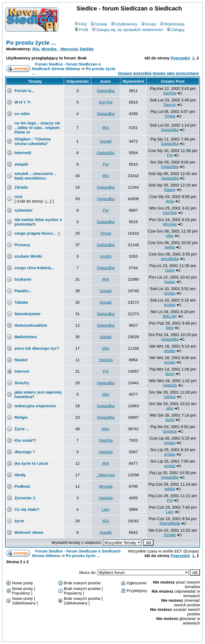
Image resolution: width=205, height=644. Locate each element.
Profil (82, 30)
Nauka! (21, 360)
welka (170, 247)
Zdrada (21, 187)
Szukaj (99, 24)
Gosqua (170, 431)
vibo (170, 236)
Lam (106, 509)
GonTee (106, 102)
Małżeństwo (26, 337)
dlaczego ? (25, 452)
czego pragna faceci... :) (37, 233)
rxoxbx (106, 256)
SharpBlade (170, 523)
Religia (21, 417)
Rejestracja (172, 24)
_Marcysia (68, 49)
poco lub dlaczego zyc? (37, 348)
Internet (22, 371)
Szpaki (106, 141)
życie (19, 521)
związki (21, 164)
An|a (170, 201)
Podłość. (23, 486)
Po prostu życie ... (31, 43)
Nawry (170, 190)
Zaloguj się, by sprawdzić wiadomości (127, 30)
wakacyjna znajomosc (35, 406)
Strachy (22, 383)
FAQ (81, 24)
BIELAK (170, 316)
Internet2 (23, 153)
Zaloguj (176, 30)
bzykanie (23, 279)
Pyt (170, 155)
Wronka (49, 49)
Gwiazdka (106, 91)
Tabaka (21, 302)
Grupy (149, 24)
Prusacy (22, 245)
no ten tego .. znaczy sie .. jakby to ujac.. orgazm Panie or (37, 127)
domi (170, 374)
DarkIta (87, 49)
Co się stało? (27, 509)
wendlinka (170, 259)
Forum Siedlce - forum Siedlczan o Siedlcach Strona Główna (66, 66)
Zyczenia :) (25, 498)
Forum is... (25, 91)
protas (170, 293)
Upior (170, 270)
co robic (22, 114)
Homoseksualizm (31, 325)
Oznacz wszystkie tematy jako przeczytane (158, 73)
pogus (170, 282)
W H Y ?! (23, 102)
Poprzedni (180, 58)
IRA (36, 49)
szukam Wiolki (28, 256)
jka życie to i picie (31, 463)
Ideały (20, 475)
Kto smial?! (25, 440)
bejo (170, 328)
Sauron (170, 104)
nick (18, 197)
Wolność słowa (29, 532)
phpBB (90, 637)
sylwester (23, 210)
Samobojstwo (27, 314)
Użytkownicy (124, 24)
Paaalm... (23, 291)
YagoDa (106, 360)
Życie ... (22, 429)
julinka (170, 397)
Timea (170, 116)
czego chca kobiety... (34, 268)
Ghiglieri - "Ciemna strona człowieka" (32, 141)
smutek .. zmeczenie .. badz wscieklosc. (35, 176)
